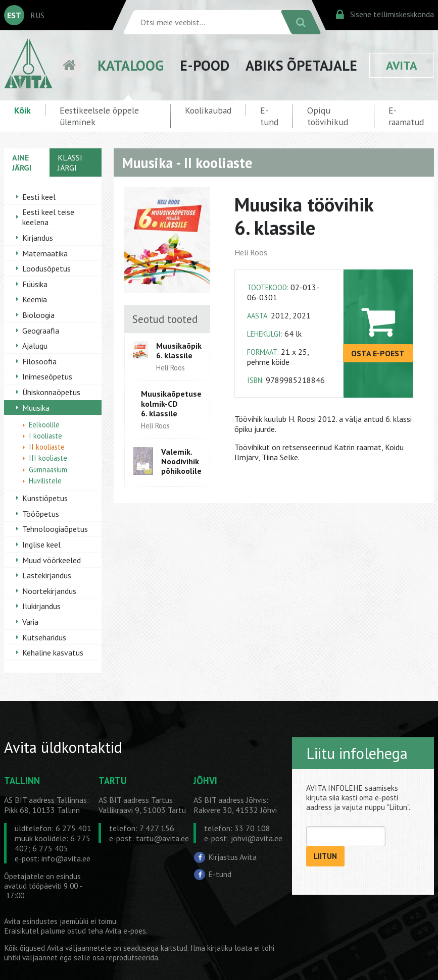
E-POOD (205, 65)
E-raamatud (406, 116)
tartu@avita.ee (162, 838)
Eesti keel (39, 197)
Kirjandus (38, 238)
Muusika (36, 408)
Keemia (35, 299)
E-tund (269, 116)
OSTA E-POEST (378, 353)
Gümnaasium (48, 470)
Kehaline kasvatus (53, 652)
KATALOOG (131, 65)
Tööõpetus (41, 514)
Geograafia (41, 331)
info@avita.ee (66, 858)
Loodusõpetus (46, 268)
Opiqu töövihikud (328, 116)
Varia (30, 622)
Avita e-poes (126, 931)
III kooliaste (48, 458)
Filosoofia (39, 361)
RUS (37, 15)
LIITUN (325, 856)
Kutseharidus (44, 637)
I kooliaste (45, 436)
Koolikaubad (208, 110)
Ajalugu (35, 346)
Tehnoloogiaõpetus (55, 529)
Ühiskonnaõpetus (51, 392)
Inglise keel (41, 545)
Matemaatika (45, 253)
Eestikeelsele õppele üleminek (99, 116)
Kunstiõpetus (45, 498)
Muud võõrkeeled (52, 560)
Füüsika (35, 284)
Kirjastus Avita (232, 857)
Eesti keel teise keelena (48, 217)
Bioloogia (38, 315)
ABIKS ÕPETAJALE (301, 65)
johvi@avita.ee (257, 838)
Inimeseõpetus (47, 376)
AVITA (402, 65)
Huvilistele (45, 481)
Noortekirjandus (49, 591)
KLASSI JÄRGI (70, 162)
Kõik (22, 110)
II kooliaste (47, 447)
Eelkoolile (44, 425)
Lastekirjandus (47, 575)
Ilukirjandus (41, 606)
